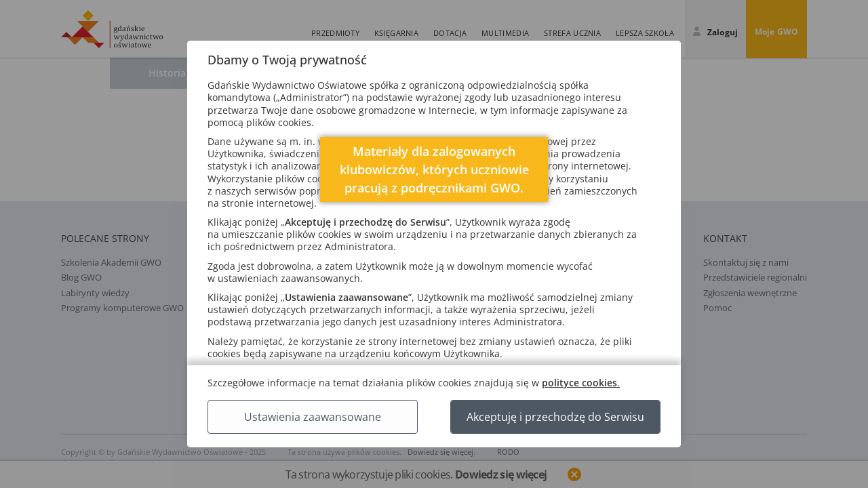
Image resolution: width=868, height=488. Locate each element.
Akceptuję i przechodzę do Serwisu (555, 417)
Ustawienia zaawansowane (313, 417)
